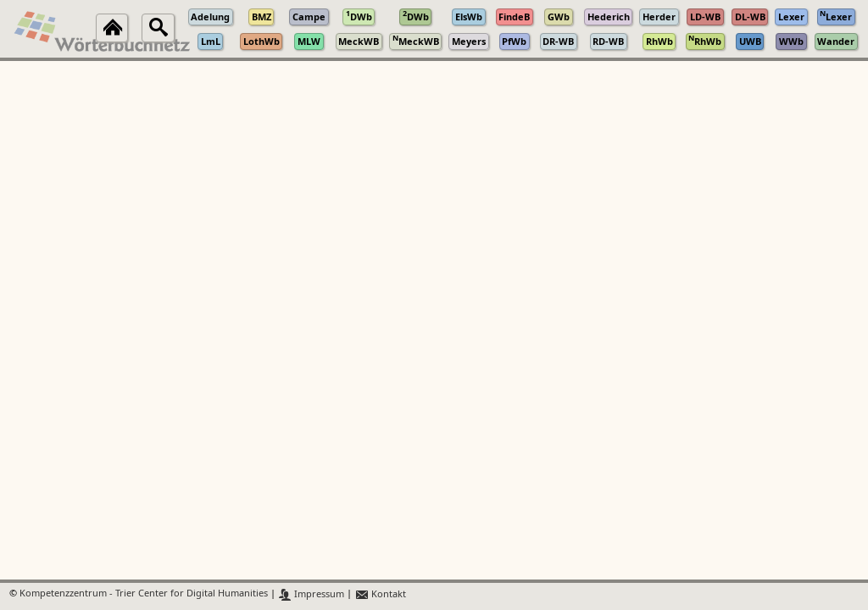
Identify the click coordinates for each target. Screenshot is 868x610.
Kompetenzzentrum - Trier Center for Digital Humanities (144, 594)
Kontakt (380, 594)
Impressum (312, 594)
